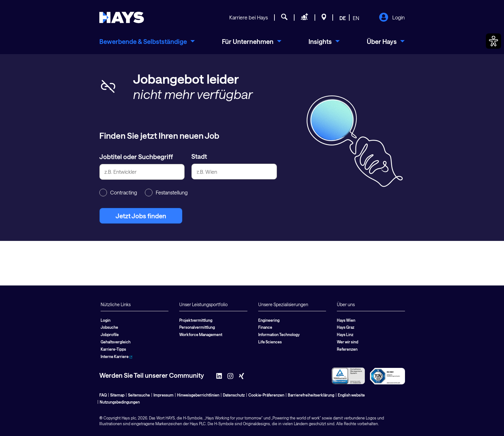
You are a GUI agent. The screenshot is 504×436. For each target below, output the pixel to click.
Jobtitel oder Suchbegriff (136, 157)
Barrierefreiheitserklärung (311, 395)
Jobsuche (109, 327)
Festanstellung (166, 193)
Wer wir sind (348, 342)
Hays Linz (345, 334)
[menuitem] (147, 41)
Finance (265, 327)
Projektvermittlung (196, 320)
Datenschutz (234, 395)
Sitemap (117, 395)
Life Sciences (270, 342)
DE (343, 18)
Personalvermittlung (197, 327)
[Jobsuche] (284, 18)
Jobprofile (110, 334)
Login (392, 18)
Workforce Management (201, 334)
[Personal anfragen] (305, 18)
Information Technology (279, 334)
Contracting (118, 193)
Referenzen (347, 349)
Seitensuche (139, 395)
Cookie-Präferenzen (266, 395)
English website (351, 395)
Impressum (163, 395)
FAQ (103, 395)
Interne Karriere (117, 356)
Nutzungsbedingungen (120, 402)
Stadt (199, 156)
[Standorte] (324, 18)
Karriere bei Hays (248, 17)
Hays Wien (346, 320)
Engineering (269, 320)
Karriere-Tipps (113, 349)
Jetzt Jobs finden (141, 216)
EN (356, 18)
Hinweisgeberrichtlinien (198, 395)
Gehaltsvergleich (116, 342)
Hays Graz (346, 327)
